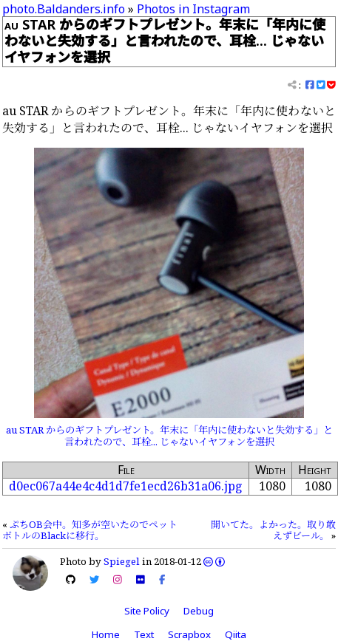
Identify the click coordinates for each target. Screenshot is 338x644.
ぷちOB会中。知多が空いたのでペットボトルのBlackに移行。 (90, 530)
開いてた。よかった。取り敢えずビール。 (273, 530)
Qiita (236, 634)
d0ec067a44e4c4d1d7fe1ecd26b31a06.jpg (126, 486)
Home (106, 634)
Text (144, 634)
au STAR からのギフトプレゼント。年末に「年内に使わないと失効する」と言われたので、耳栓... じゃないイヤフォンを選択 (169, 436)
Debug (199, 611)
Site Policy (147, 611)
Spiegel (122, 561)
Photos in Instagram (193, 9)
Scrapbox (189, 634)
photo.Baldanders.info (64, 9)
